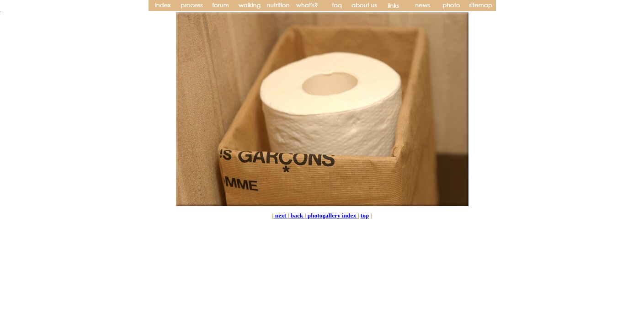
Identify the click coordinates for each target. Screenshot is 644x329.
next (280, 215)
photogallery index (332, 215)
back (297, 215)
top (365, 215)
